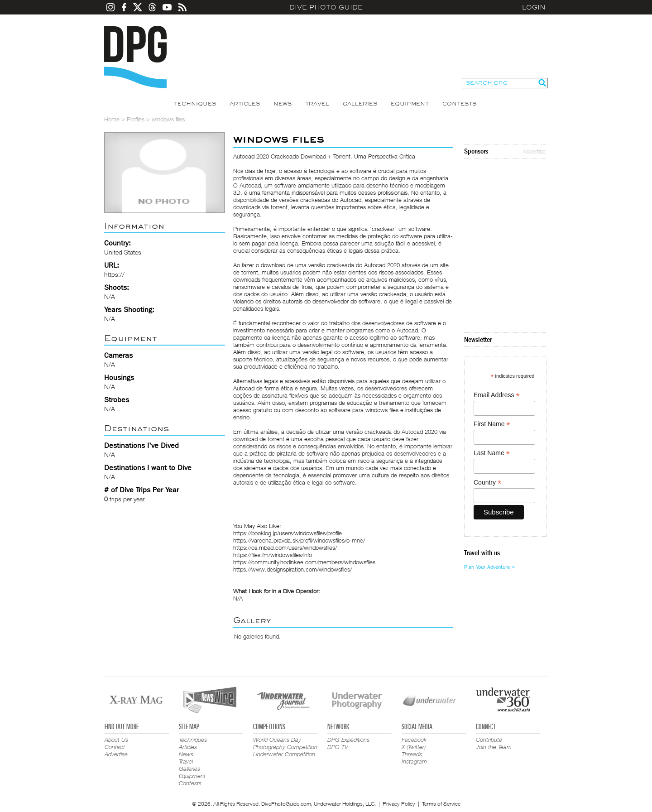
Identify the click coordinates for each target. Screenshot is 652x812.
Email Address (497, 395)
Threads (412, 754)
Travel (317, 104)
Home (112, 119)
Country (487, 483)
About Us (116, 740)
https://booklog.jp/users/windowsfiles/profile (288, 533)
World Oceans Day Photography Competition (285, 743)
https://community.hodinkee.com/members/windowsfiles (304, 562)
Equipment (410, 104)
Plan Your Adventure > (489, 567)
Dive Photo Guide (326, 7)
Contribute (489, 740)
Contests (459, 104)
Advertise (534, 151)
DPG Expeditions (348, 740)
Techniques (195, 104)
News (283, 104)
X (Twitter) (414, 747)
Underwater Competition (284, 754)
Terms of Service (441, 804)
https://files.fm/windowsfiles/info (273, 555)
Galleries (360, 104)
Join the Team (494, 747)
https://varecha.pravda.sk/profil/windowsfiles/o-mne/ (299, 540)
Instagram (414, 761)
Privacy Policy (399, 804)
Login (534, 7)
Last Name (492, 453)
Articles (245, 104)
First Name (492, 424)
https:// (114, 274)
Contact (115, 747)
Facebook (414, 740)
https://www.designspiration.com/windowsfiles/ (292, 569)
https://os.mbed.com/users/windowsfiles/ (285, 548)
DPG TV (338, 747)
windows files (382, 410)
